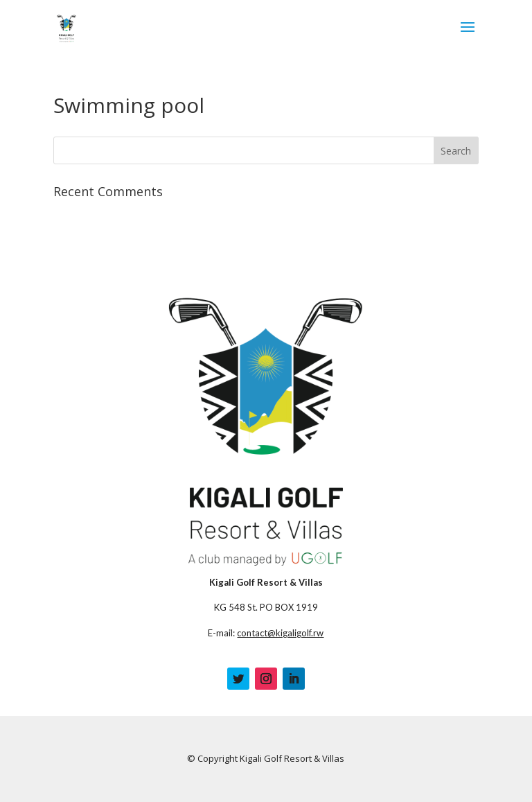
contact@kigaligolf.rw (280, 633)
